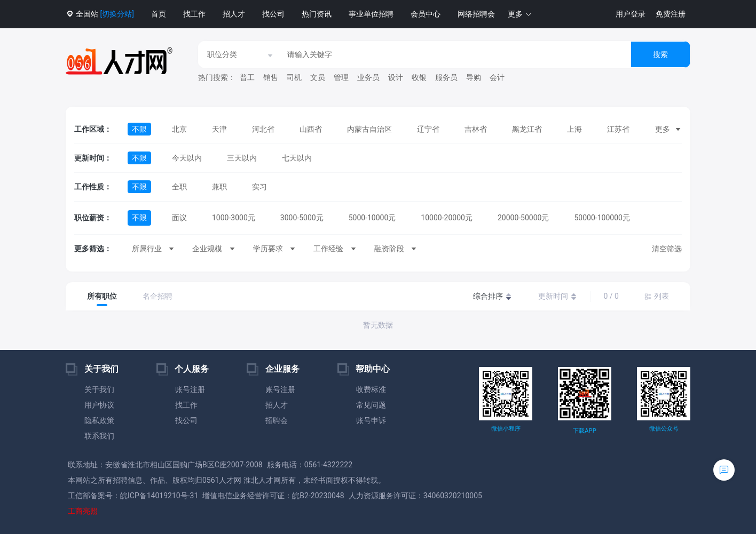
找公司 (273, 14)
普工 (247, 77)
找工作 (194, 14)
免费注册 (671, 14)
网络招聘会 (476, 14)
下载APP (584, 431)
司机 (294, 77)
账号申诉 (371, 420)
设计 (396, 77)
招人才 (234, 14)
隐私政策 (99, 420)
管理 (341, 77)
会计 (497, 77)
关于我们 (99, 389)
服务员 (446, 77)
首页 (159, 14)
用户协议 (99, 405)
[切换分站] (117, 14)
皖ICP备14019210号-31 (159, 496)
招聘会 (277, 420)
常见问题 (371, 405)
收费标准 (371, 389)
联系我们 (99, 436)
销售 (271, 77)
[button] (520, 14)
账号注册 (190, 389)
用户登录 (631, 14)
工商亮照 (83, 511)
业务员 (368, 77)
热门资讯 (317, 14)
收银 (419, 77)
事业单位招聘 (371, 14)
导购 (474, 77)
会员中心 (426, 14)
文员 (318, 77)
